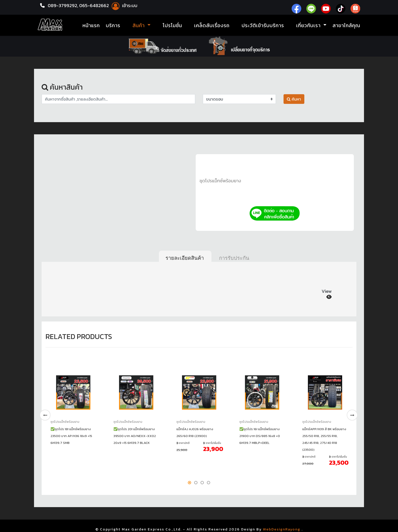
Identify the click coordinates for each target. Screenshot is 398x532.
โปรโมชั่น (172, 25)
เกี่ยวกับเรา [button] (309, 25)
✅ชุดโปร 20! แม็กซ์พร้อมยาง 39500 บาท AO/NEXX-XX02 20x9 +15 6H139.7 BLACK (135, 436)
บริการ (113, 25)
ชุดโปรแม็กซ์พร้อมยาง (220, 181)
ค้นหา (294, 99)
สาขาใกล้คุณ (346, 25)
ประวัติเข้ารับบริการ (263, 25)
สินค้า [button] (139, 25)
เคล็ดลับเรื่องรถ (212, 25)
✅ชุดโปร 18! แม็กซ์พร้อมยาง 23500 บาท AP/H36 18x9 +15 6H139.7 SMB (71, 436)
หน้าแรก (91, 25)
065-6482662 (95, 5)
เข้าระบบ (124, 5)
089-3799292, (63, 5)
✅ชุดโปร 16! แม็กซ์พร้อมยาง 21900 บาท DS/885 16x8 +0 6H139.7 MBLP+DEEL (260, 436)
